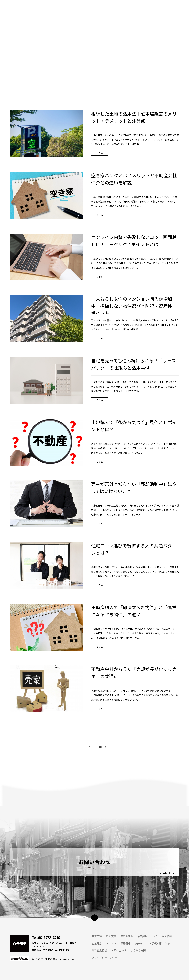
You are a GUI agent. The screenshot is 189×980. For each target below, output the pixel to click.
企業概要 (167, 936)
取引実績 (111, 936)
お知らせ (140, 943)
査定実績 (97, 936)
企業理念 (97, 943)
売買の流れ (127, 936)
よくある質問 (138, 950)
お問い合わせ (119, 950)
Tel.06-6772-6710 (46, 938)
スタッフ (111, 943)
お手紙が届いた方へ (160, 943)
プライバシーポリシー (104, 957)
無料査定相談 (99, 950)
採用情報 (125, 943)
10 (100, 747)
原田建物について (147, 936)
